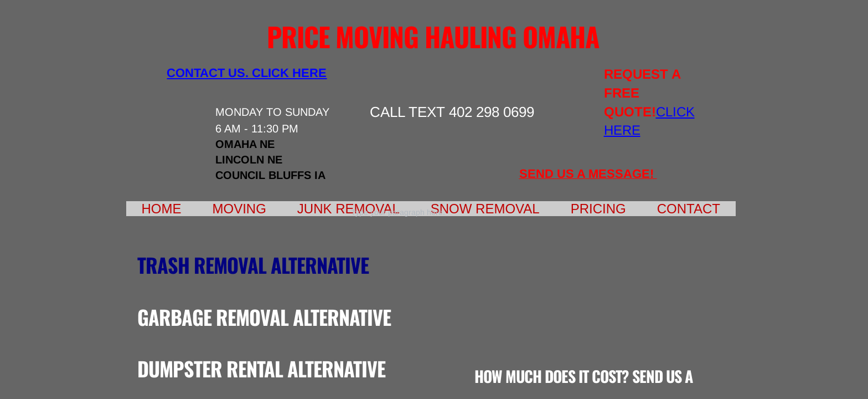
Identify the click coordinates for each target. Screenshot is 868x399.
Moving (239, 209)
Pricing (598, 209)
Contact (689, 209)
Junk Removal (348, 209)
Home (162, 209)
